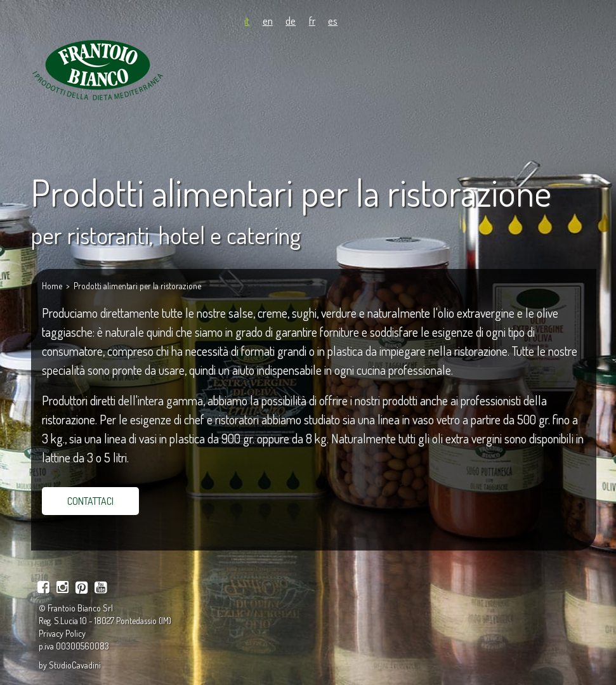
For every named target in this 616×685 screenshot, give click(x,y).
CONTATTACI (90, 501)
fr (312, 20)
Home (52, 286)
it (247, 20)
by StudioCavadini (70, 665)
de (291, 20)
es (333, 20)
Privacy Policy (62, 633)
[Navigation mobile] (575, 60)
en (268, 20)
